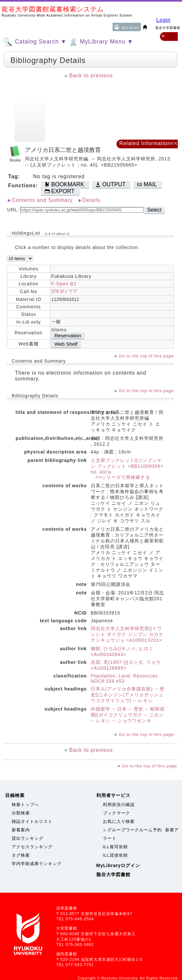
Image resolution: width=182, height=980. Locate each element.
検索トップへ (25, 805)
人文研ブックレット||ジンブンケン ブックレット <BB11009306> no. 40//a (127, 466)
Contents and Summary (42, 200)
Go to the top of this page (146, 356)
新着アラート (141, 834)
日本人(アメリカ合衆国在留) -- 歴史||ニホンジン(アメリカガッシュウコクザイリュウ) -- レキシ (128, 695)
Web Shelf (66, 344)
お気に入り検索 (119, 821)
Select (154, 210)
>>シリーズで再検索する (121, 477)
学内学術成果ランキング (37, 864)
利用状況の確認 (119, 805)
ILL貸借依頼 (115, 855)
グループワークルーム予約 (135, 830)
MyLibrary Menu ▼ (101, 42)
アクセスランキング (32, 847)
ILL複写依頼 (115, 847)
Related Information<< (148, 143)
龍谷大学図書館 (113, 875)
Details (91, 200)
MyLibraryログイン (118, 865)
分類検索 (21, 813)
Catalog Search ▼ (35, 42)
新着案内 (21, 830)
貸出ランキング (28, 838)
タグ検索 (21, 855)
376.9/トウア (64, 291)
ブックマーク (116, 813)
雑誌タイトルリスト (32, 821)
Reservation (68, 335)
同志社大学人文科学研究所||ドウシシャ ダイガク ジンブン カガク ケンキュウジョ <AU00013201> (127, 634)
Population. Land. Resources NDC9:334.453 (124, 678)
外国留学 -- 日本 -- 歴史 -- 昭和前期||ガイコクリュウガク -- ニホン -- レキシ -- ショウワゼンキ (128, 715)
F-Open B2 (64, 284)
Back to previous (91, 75)
